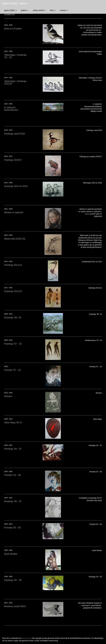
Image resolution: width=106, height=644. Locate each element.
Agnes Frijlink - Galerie (15, 3)
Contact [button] (64, 10)
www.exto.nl (26, 638)
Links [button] (53, 10)
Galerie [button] (25, 10)
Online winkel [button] (39, 10)
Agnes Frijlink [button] (10, 10)
